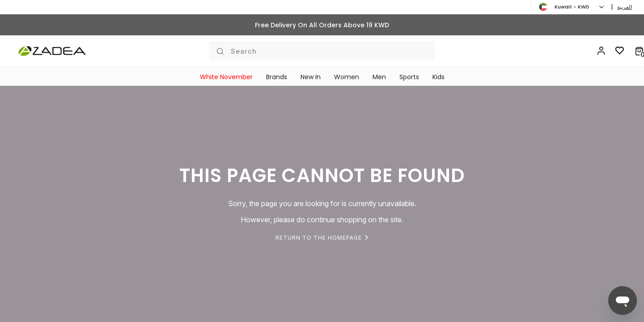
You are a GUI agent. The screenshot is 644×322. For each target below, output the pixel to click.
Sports (409, 77)
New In (311, 77)
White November (226, 77)
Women (347, 77)
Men (379, 77)
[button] (639, 51)
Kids (439, 77)
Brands (277, 77)
